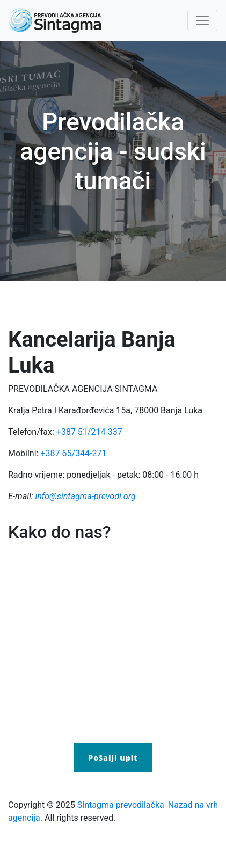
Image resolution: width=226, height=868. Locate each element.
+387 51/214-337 (89, 432)
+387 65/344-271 (73, 453)
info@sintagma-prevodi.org (85, 496)
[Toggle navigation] (202, 20)
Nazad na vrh (193, 805)
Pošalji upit (113, 758)
